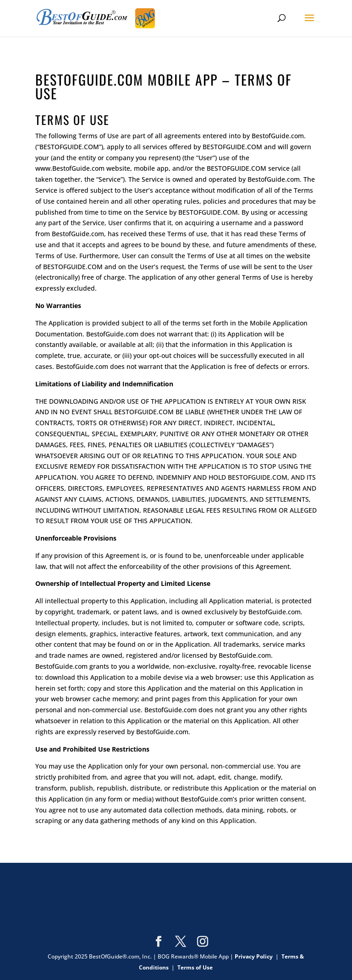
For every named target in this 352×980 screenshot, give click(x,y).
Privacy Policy (254, 956)
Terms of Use (195, 967)
